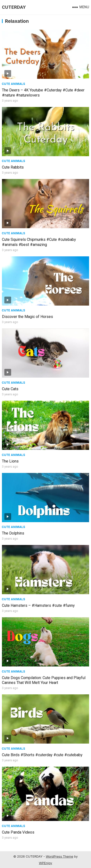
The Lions (10, 461)
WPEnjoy (46, 863)
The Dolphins (13, 533)
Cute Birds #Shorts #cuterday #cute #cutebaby (42, 755)
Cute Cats (10, 389)
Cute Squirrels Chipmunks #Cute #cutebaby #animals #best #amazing (39, 242)
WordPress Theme (59, 856)
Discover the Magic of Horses (27, 317)
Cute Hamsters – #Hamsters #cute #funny (38, 605)
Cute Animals (14, 84)
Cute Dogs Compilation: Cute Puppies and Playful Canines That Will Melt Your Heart (44, 680)
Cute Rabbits (13, 167)
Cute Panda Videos (18, 832)
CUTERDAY (14, 7)
